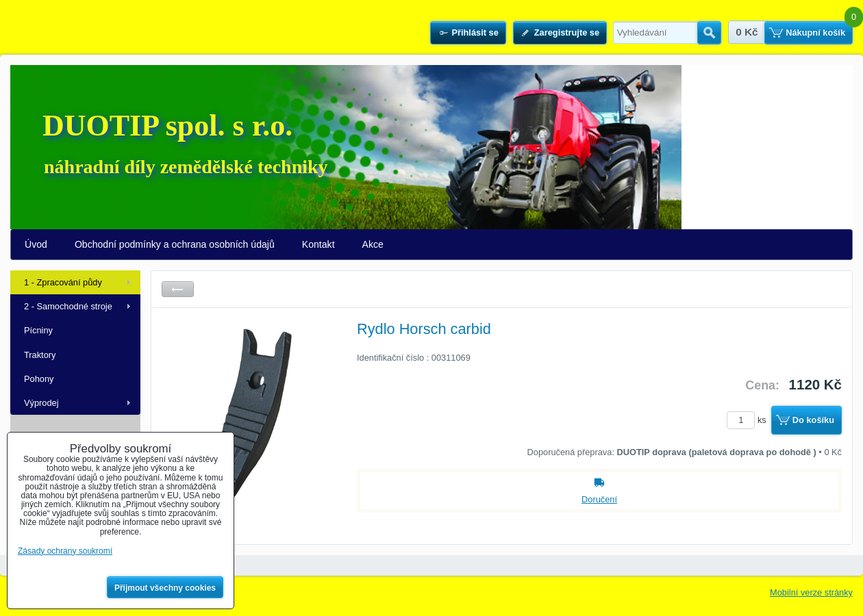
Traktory (40, 355)
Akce (373, 244)
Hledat (709, 33)
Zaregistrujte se (567, 33)
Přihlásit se (475, 33)
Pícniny (38, 330)
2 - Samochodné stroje (68, 306)
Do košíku (813, 420)
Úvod (36, 244)
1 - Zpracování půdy (63, 282)
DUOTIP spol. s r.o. (167, 126)
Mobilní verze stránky (811, 592)
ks (749, 420)
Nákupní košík (815, 33)
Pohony (39, 379)
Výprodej (41, 403)
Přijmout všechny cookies (165, 588)
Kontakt (318, 244)
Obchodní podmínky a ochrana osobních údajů (175, 244)
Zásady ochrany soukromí (65, 551)
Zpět (178, 289)
